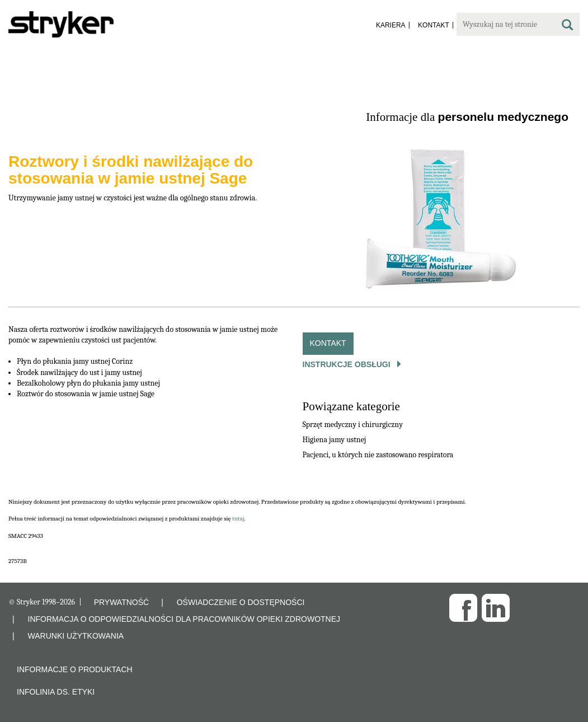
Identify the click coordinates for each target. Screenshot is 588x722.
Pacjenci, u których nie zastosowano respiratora (378, 455)
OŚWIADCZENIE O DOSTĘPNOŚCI (241, 602)
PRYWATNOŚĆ (122, 602)
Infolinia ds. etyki (56, 692)
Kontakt (328, 343)
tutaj (238, 519)
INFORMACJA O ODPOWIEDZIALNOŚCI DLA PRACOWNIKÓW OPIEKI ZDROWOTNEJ (184, 619)
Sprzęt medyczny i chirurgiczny (353, 425)
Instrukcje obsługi (348, 364)
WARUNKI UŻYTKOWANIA (76, 636)
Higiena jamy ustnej (335, 440)
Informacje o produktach (75, 669)
